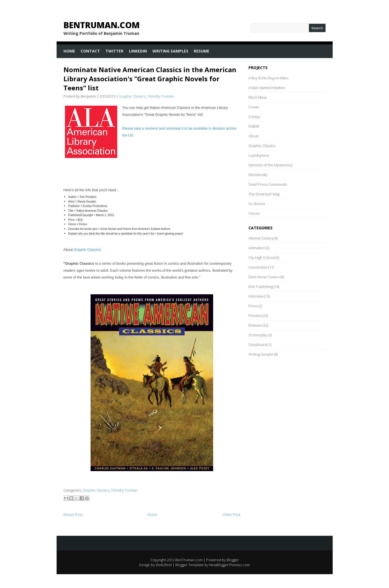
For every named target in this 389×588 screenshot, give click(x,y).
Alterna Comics (261, 238)
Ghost (253, 136)
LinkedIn (138, 51)
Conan (254, 107)
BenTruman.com (102, 25)
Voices (254, 213)
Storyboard (258, 345)
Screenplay (258, 335)
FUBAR (254, 126)
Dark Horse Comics (264, 277)
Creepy (254, 117)
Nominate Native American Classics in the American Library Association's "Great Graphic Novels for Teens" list (150, 79)
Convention (258, 267)
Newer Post (73, 514)
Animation (257, 248)
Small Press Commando (268, 184)
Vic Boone (257, 204)
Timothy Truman (161, 96)
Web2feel (164, 565)
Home (69, 51)
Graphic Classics (132, 96)
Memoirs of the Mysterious (270, 165)
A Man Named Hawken (267, 88)
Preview (255, 316)
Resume (202, 51)
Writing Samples (170, 51)
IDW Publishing (261, 287)
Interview (256, 296)
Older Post (231, 514)
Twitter (114, 51)
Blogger (233, 560)
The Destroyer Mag (264, 194)
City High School (262, 258)
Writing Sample (261, 354)
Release (255, 325)
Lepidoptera (259, 155)
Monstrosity (258, 175)
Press (253, 306)
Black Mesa (258, 97)
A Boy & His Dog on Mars (268, 78)
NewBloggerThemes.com (230, 565)
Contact (90, 51)
